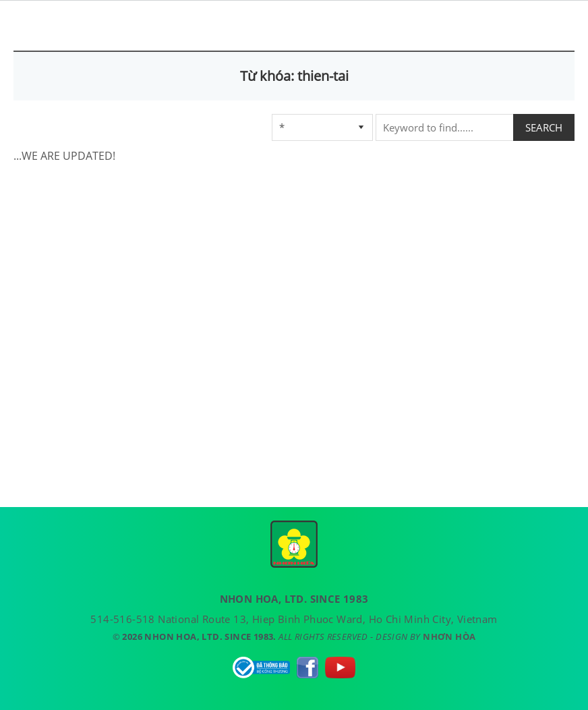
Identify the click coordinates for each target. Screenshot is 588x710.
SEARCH (544, 127)
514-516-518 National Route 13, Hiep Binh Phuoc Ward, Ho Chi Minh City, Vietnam (294, 619)
